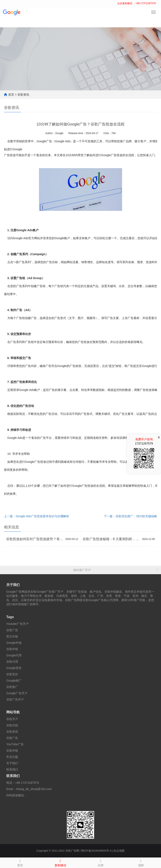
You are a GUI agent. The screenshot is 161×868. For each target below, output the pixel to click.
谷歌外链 (12, 649)
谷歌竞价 (12, 674)
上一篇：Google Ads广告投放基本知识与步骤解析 (36, 516)
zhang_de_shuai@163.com (34, 789)
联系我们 (12, 769)
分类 (101, 862)
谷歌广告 (12, 630)
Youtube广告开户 (18, 624)
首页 (11, 95)
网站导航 (13, 712)
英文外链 (12, 636)
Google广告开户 (17, 693)
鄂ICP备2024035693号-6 (96, 851)
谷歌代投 (12, 725)
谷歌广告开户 (15, 699)
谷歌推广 (12, 687)
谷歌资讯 (23, 95)
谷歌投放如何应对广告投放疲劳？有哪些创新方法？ (35, 539)
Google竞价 (14, 668)
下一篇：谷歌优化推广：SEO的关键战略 (130, 516)
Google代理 (14, 655)
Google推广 (14, 681)
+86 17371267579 (27, 783)
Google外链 (14, 643)
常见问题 (12, 757)
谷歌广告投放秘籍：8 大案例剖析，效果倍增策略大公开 (111, 539)
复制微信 (60, 862)
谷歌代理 (12, 662)
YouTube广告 (15, 744)
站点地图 (119, 851)
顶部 (141, 862)
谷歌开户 (12, 719)
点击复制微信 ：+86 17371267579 (136, 3)
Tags (10, 617)
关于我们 (13, 585)
